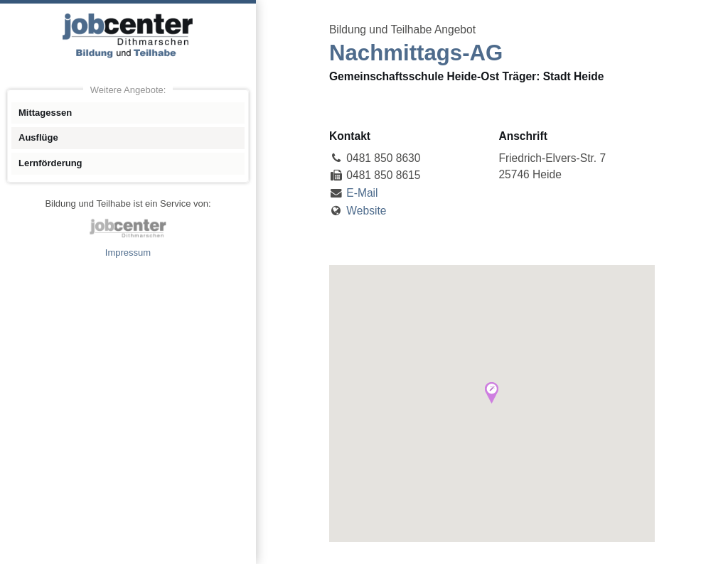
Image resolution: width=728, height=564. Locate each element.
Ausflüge (38, 137)
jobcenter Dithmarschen (128, 228)
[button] (492, 393)
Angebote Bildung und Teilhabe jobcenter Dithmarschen (128, 36)
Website (366, 211)
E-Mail (362, 193)
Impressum (128, 253)
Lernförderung (50, 163)
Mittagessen (45, 113)
